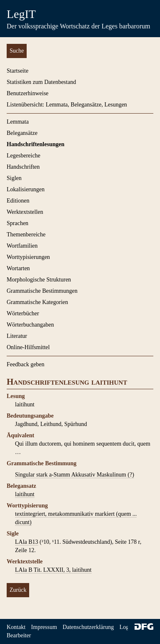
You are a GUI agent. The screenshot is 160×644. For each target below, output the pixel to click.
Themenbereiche (26, 235)
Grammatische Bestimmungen (42, 291)
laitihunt (25, 494)
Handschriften (23, 167)
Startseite (17, 71)
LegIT (21, 14)
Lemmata (18, 122)
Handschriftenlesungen (35, 144)
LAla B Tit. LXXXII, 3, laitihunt (53, 570)
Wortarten (18, 268)
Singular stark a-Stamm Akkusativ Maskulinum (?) (75, 475)
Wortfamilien (22, 246)
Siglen (14, 178)
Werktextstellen (25, 212)
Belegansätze (22, 133)
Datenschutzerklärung (88, 627)
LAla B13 (27, 542)
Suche (17, 51)
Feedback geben (26, 364)
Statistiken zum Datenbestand (41, 82)
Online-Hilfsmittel (28, 347)
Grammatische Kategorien (37, 302)
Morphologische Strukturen (39, 280)
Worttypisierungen (28, 257)
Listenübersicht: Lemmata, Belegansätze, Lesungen (67, 105)
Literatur (17, 336)
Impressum (44, 627)
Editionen (18, 201)
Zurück (18, 590)
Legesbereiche (24, 156)
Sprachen (17, 223)
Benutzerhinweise (27, 93)
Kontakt (16, 627)
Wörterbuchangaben (30, 325)
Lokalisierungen (26, 189)
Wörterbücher (23, 313)
